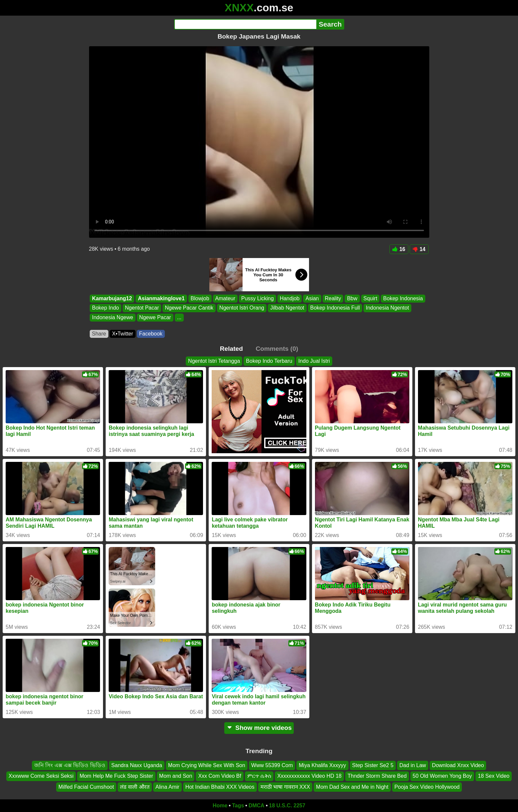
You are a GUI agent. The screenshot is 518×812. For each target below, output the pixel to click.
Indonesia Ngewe (113, 317)
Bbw (352, 298)
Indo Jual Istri (314, 361)
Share (99, 334)
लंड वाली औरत (135, 787)
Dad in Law (413, 765)
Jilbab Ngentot (287, 308)
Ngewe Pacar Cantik (189, 308)
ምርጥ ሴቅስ (259, 776)
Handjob (289, 298)
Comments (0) (277, 349)
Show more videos (259, 728)
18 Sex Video (494, 776)
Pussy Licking (258, 298)
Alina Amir (167, 787)
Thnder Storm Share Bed (377, 776)
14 (419, 249)
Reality (333, 298)
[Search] (245, 24)
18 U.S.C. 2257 (287, 806)
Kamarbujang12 (112, 298)
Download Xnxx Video (458, 765)
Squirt (370, 298)
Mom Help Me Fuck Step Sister (116, 776)
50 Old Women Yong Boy (442, 776)
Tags (238, 806)
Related (231, 349)
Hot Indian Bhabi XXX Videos (220, 787)
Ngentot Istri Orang (242, 308)
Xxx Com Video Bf (220, 776)
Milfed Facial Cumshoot (86, 787)
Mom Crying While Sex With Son (207, 765)
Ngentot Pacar (142, 308)
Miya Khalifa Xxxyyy (322, 765)
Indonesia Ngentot (387, 308)
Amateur (225, 298)
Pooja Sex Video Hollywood (427, 787)
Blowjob (200, 298)
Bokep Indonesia (403, 298)
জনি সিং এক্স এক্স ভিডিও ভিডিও (70, 765)
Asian (312, 298)
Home (220, 806)
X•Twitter (122, 334)
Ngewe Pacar (155, 317)
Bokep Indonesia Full (335, 308)
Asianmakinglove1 (161, 298)
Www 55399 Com (272, 765)
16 (399, 249)
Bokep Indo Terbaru (269, 361)
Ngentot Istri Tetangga (214, 361)
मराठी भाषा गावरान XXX (285, 787)
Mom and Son (176, 776)
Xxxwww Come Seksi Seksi (41, 776)
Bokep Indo (105, 308)
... (179, 317)
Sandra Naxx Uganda (137, 765)
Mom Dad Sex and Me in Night (352, 787)
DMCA (257, 806)
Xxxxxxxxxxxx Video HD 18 (309, 776)
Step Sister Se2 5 (373, 765)
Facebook (151, 334)
